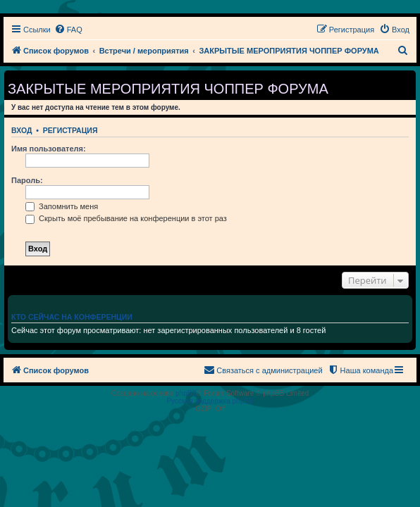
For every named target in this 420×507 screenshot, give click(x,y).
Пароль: (27, 180)
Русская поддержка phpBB (210, 401)
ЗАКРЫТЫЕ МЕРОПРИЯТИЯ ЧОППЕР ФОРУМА (168, 89)
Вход (21, 130)
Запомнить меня (62, 206)
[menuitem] (68, 30)
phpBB (186, 393)
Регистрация (70, 130)
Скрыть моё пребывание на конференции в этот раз (126, 218)
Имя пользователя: (49, 149)
